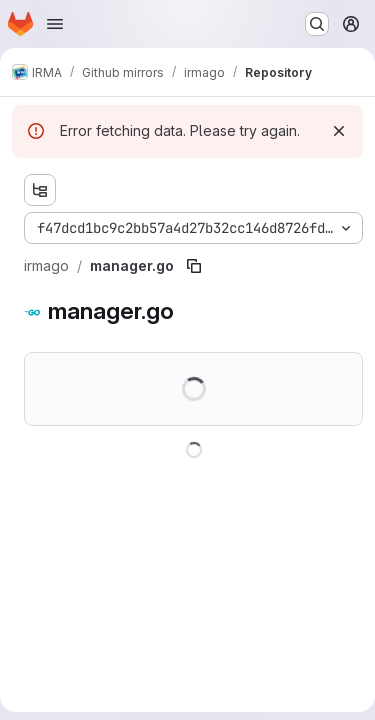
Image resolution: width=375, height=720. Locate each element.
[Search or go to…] (317, 24)
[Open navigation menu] (55, 24)
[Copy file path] (194, 266)
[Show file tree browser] (40, 190)
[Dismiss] (339, 131)
